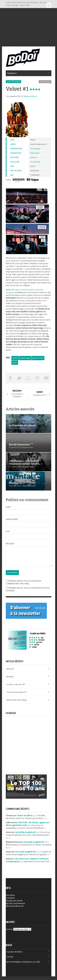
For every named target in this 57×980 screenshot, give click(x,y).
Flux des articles (14, 904)
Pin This (37, 378)
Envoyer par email (47, 378)
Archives (9, 933)
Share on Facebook (10, 378)
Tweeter (19, 378)
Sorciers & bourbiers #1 (17, 696)
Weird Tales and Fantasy (17, 704)
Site (8, 531)
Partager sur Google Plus (28, 378)
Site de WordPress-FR (15, 910)
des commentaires (15, 907)
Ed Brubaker (35, 153)
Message (10, 544)
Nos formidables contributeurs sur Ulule (23, 966)
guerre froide (38, 358)
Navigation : (49, 5)
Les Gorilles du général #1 (26, 836)
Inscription (10, 899)
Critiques (17, 82)
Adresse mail (12, 519)
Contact (10, 961)
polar (15, 363)
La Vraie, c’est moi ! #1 (16, 688)
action (15, 358)
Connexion (10, 902)
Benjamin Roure (30, 96)
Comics (9, 82)
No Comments (45, 82)
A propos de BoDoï (14, 955)
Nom (8, 507)
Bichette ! (10, 680)
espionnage (25, 358)
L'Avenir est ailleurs (24, 819)
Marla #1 (10, 673)
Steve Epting (35, 149)
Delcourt (34, 157)
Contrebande (35, 162)
